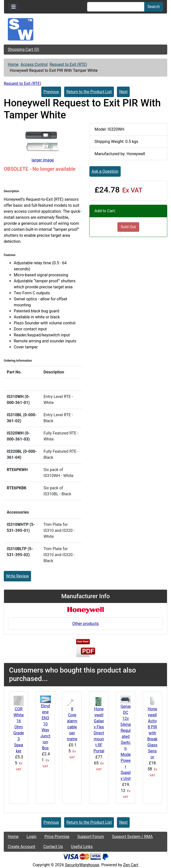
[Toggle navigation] (14, 7)
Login (31, 837)
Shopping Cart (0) (23, 49)
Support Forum (91, 837)
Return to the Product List (89, 92)
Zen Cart (131, 865)
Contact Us (53, 847)
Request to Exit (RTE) (68, 64)
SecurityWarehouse (82, 865)
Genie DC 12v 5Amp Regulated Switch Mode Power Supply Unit (126, 742)
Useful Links (82, 847)
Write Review (17, 576)
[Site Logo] (85, 29)
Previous (51, 92)
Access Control (34, 64)
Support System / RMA (132, 837)
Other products (85, 624)
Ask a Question (105, 171)
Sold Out (128, 227)
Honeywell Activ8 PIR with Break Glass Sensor (152, 733)
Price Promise (57, 837)
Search (154, 7)
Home (13, 64)
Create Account (22, 847)
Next (123, 92)
